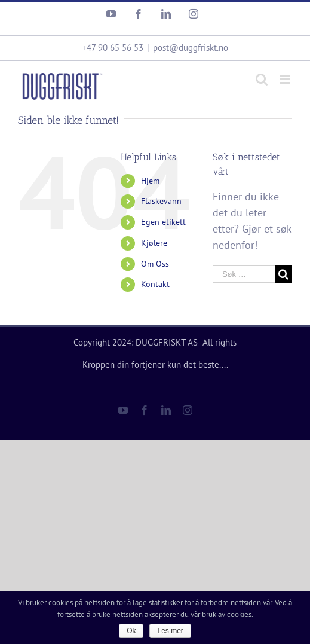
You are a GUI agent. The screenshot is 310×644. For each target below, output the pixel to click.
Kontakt (155, 284)
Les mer (170, 631)
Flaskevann (161, 201)
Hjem (150, 181)
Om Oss (155, 264)
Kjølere (154, 243)
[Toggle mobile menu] (286, 79)
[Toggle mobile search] (262, 79)
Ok (131, 631)
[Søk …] (244, 274)
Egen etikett (163, 222)
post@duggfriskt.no (191, 48)
